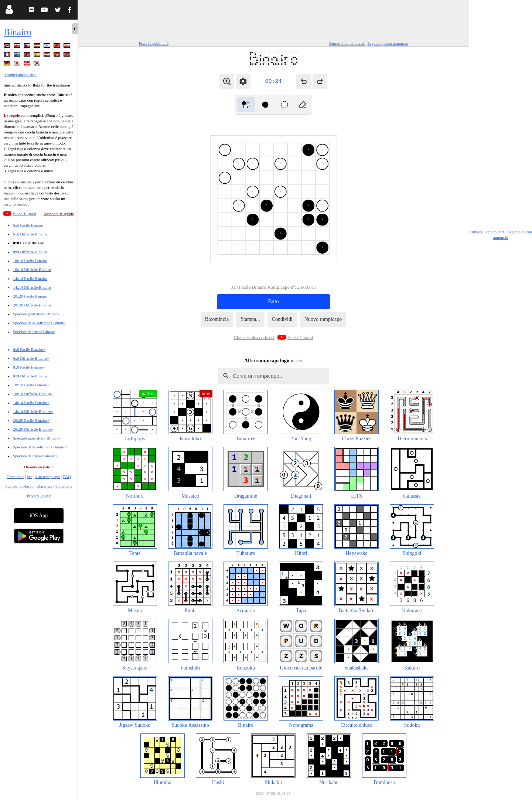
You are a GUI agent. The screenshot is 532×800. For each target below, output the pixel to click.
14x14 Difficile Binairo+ (33, 411)
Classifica (45, 486)
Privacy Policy (39, 496)
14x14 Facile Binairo (30, 278)
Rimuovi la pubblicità (347, 43)
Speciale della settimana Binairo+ (40, 447)
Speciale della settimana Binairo (39, 323)
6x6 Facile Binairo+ (29, 349)
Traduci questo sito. (21, 75)
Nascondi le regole (59, 214)
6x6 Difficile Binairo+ (31, 358)
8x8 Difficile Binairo (30, 252)
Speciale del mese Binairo (34, 332)
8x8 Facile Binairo (29, 243)
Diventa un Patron (39, 467)
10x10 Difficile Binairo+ (33, 394)
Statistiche (64, 486)
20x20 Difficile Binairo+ (33, 429)
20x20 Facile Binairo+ (31, 420)
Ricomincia (217, 319)
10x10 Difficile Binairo (32, 270)
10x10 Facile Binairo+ (31, 385)
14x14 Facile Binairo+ (31, 403)
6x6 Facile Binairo (28, 225)
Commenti (15, 477)
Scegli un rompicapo (43, 477)
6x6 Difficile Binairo (30, 234)
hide (299, 361)
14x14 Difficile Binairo (32, 287)
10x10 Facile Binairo (30, 261)
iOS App (39, 516)
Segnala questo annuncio (388, 43)
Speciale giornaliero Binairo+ (37, 438)
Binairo (18, 32)
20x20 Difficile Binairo (32, 305)
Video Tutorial (24, 214)
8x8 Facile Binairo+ (29, 367)
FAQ (67, 477)
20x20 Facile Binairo (30, 296)
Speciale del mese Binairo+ (35, 456)
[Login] (9, 11)
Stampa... (250, 319)
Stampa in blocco (20, 486)
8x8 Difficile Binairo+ (31, 376)
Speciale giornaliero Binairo (36, 314)
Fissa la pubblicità (154, 43)
